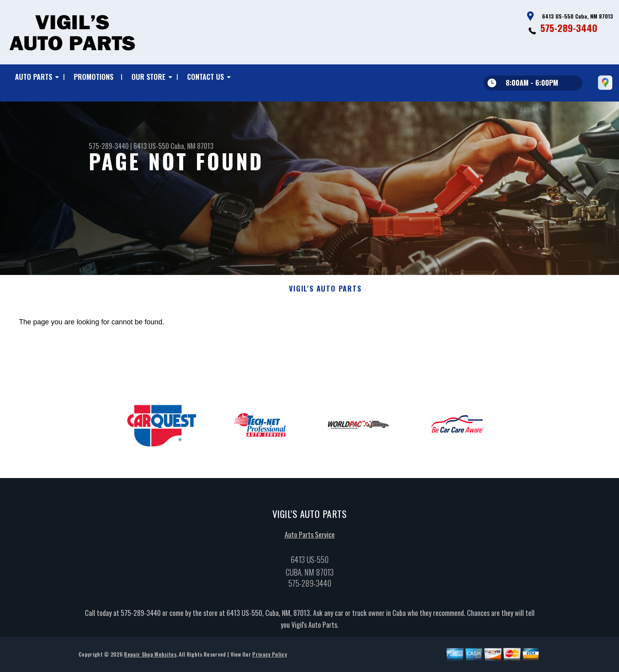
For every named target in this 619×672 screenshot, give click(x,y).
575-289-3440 (569, 28)
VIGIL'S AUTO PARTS (325, 292)
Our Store (148, 77)
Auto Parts (34, 77)
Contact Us (205, 77)
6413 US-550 (151, 146)
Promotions (94, 77)
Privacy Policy (269, 657)
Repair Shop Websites (150, 657)
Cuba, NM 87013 (192, 146)
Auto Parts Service (310, 538)
